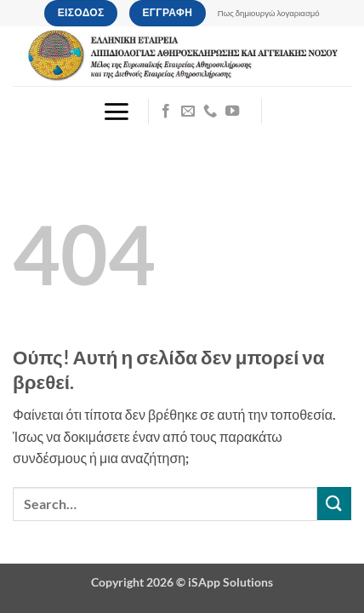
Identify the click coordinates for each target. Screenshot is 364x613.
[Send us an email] (188, 112)
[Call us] (210, 112)
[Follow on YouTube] (232, 112)
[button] (116, 112)
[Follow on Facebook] (166, 112)
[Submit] (334, 504)
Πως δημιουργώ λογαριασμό (269, 13)
